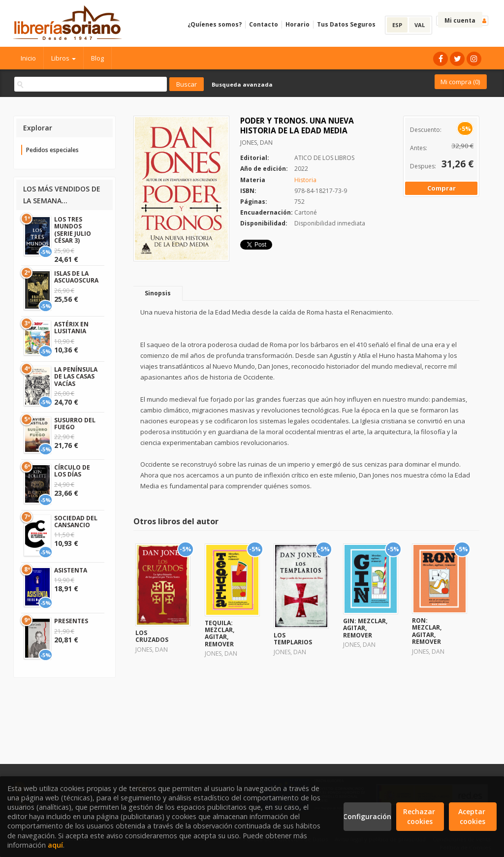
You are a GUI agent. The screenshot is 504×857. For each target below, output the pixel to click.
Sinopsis (158, 293)
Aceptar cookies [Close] (473, 816)
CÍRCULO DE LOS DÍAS (72, 471)
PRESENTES (71, 621)
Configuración (367, 816)
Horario (298, 24)
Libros (63, 58)
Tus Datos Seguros (346, 24)
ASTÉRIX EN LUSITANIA (71, 328)
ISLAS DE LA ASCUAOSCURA (76, 277)
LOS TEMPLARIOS (293, 639)
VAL (420, 25)
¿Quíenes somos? (215, 24)
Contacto (264, 24)
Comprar (441, 188)
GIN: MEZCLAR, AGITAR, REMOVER (365, 628)
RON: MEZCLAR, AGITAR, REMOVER (427, 631)
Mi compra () (460, 82)
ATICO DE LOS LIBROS (324, 158)
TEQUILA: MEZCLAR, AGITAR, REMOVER (220, 634)
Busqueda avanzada (242, 84)
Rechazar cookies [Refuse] (420, 816)
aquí (55, 845)
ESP (397, 25)
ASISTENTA (71, 570)
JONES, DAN (256, 143)
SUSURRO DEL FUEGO (75, 424)
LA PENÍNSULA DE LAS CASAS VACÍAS (76, 377)
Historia (305, 180)
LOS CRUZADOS (152, 636)
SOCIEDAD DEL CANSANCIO (76, 522)
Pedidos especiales (52, 150)
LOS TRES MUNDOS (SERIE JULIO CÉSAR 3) (73, 230)
